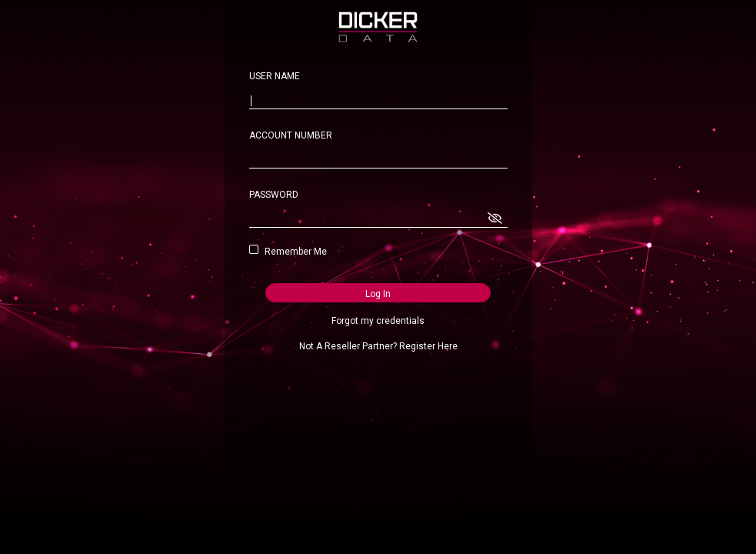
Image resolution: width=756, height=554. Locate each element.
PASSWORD (274, 195)
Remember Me (293, 252)
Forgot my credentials (378, 321)
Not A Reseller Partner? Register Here (378, 346)
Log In (378, 294)
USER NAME (275, 76)
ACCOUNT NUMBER (291, 135)
